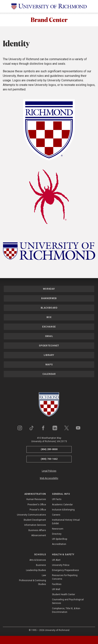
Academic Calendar (62, 505)
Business (41, 565)
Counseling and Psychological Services (68, 602)
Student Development (35, 520)
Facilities (57, 584)
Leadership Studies (36, 570)
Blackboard (49, 308)
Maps (49, 365)
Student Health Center (64, 594)
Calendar (49, 374)
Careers (56, 515)
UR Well (56, 589)
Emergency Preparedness (65, 570)
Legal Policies (49, 471)
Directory (57, 534)
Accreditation (59, 544)
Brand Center (49, 19)
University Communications (31, 515)
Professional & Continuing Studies (33, 582)
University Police (61, 565)
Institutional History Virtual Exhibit (66, 522)
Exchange (49, 327)
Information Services (35, 525)
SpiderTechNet (49, 346)
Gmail (49, 336)
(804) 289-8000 (49, 449)
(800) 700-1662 (49, 459)
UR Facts (57, 499)
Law (44, 576)
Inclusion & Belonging (63, 510)
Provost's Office (38, 510)
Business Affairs (37, 530)
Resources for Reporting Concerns (65, 577)
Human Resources (36, 499)
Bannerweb (49, 299)
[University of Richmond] (49, 6)
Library (49, 355)
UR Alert (56, 560)
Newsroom (58, 529)
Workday (49, 289)
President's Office (37, 505)
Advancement (39, 535)
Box (49, 317)
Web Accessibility (49, 478)
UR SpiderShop (60, 539)
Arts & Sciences (38, 560)
